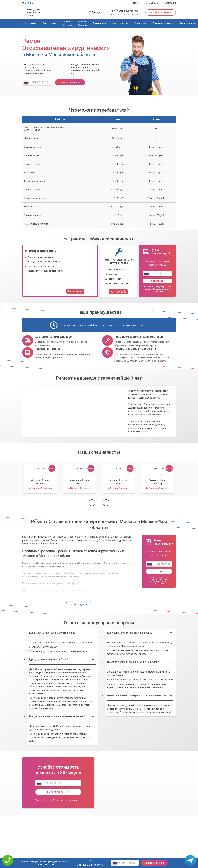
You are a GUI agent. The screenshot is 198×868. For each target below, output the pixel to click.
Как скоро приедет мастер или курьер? (140, 633)
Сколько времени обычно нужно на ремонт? (140, 662)
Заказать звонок (70, 82)
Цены (136, 3)
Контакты (171, 3)
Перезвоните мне (58, 792)
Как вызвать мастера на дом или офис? (62, 633)
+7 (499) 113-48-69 (125, 11)
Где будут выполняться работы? (62, 660)
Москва (29, 3)
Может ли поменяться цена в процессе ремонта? (140, 696)
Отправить (157, 281)
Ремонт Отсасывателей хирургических (118, 261)
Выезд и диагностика (43, 251)
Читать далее (79, 604)
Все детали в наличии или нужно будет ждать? (62, 716)
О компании (152, 3)
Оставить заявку (161, 12)
